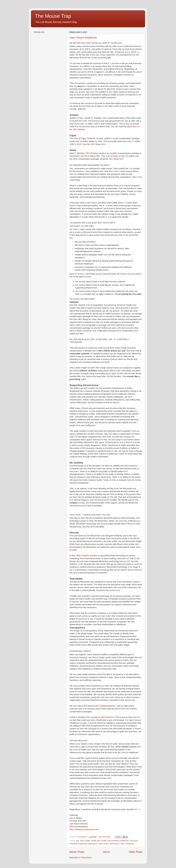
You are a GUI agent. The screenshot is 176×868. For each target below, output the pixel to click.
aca (78, 841)
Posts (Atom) (86, 858)
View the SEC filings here (94, 144)
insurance (134, 841)
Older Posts (136, 852)
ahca (82, 841)
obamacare (93, 844)
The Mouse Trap (53, 16)
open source (104, 844)
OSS (122, 844)
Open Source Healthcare (83, 38)
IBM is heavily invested (87, 556)
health (88, 841)
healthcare (125, 841)
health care (96, 841)
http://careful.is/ (107, 717)
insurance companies (78, 844)
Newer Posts (77, 852)
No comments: (105, 837)
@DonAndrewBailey (79, 827)
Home (106, 852)
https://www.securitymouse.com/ (84, 829)
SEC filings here (116, 159)
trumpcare (130, 844)
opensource (115, 844)
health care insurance (110, 841)
